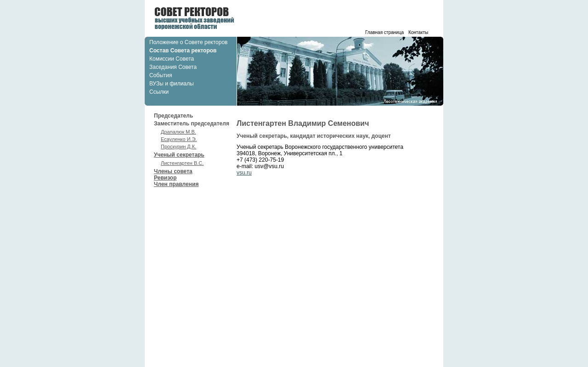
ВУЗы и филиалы (172, 84)
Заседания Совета (173, 67)
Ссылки (159, 92)
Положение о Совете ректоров (188, 42)
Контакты (418, 32)
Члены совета (173, 171)
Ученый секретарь (195, 159)
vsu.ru (244, 173)
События (161, 75)
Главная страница (384, 32)
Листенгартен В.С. (182, 163)
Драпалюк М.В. (178, 132)
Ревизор (165, 178)
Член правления (176, 184)
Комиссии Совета (172, 59)
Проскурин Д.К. (178, 147)
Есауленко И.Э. (179, 139)
